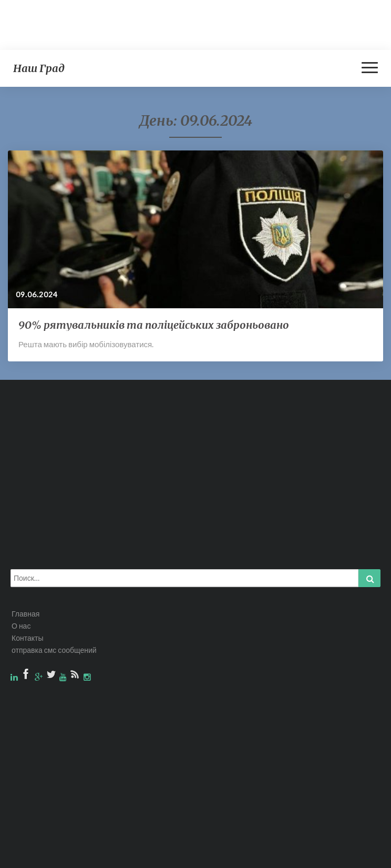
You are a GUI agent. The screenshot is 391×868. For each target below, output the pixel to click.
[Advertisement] (191, 24)
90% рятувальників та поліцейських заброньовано (154, 325)
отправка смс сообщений (54, 650)
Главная (25, 614)
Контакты (27, 638)
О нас (21, 626)
